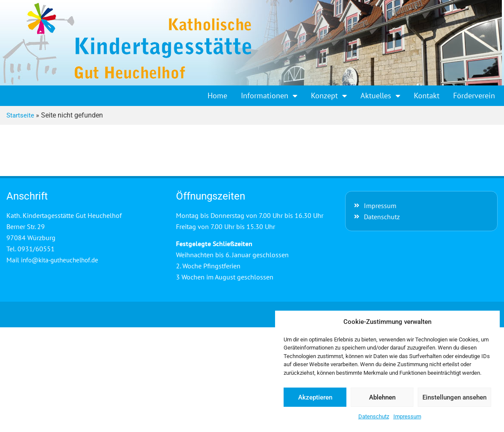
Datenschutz (374, 416)
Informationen (269, 96)
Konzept (329, 96)
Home (217, 96)
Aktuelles (380, 96)
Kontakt (427, 96)
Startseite (20, 115)
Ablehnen (382, 397)
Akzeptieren (315, 397)
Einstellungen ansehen (454, 397)
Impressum (407, 416)
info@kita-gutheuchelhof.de (60, 260)
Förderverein (474, 96)
